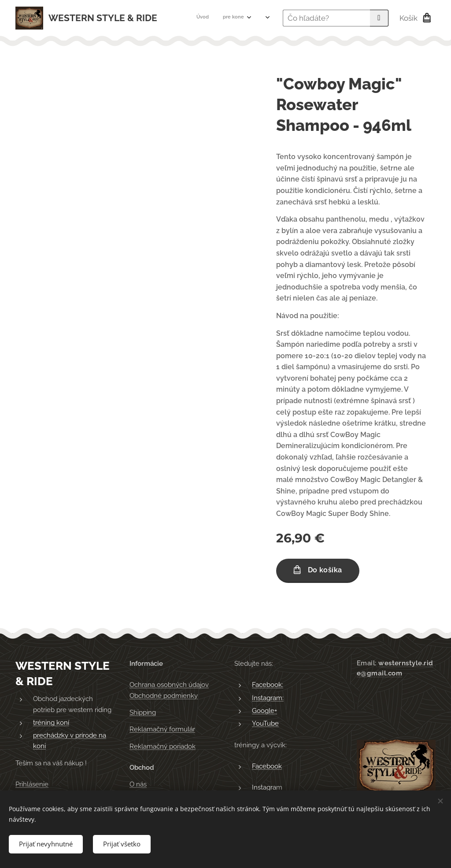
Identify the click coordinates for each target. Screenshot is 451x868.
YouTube (265, 723)
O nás (138, 784)
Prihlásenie (32, 784)
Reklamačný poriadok (163, 746)
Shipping (143, 712)
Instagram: (268, 698)
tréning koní (51, 723)
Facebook (267, 766)
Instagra (264, 787)
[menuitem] (186, 18)
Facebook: (268, 685)
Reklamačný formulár (162, 729)
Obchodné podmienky (164, 696)
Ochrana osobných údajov (169, 685)
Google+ (264, 711)
